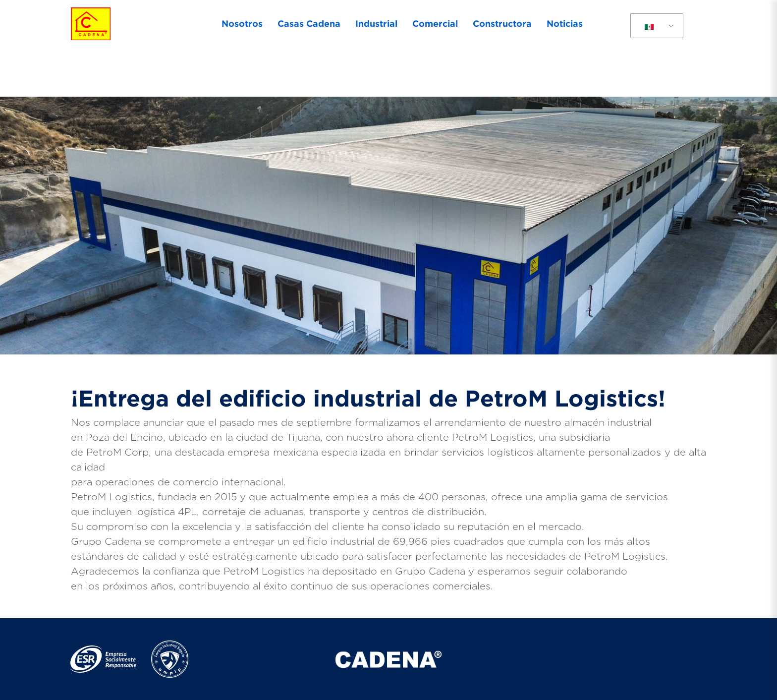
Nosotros (242, 23)
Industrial (376, 23)
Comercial (435, 23)
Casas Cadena (309, 23)
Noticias (565, 23)
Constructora (502, 23)
